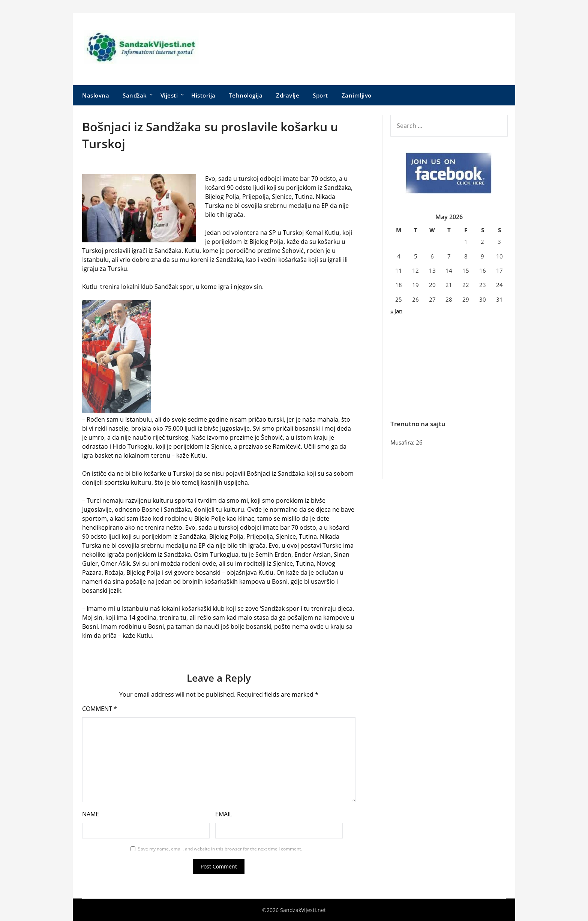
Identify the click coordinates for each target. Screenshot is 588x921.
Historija (203, 95)
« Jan (396, 311)
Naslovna (96, 95)
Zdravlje (288, 95)
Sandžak (135, 95)
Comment (100, 709)
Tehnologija (246, 95)
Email (224, 814)
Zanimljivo (357, 95)
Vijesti (169, 95)
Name (91, 814)
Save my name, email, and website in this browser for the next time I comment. (220, 849)
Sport (320, 95)
